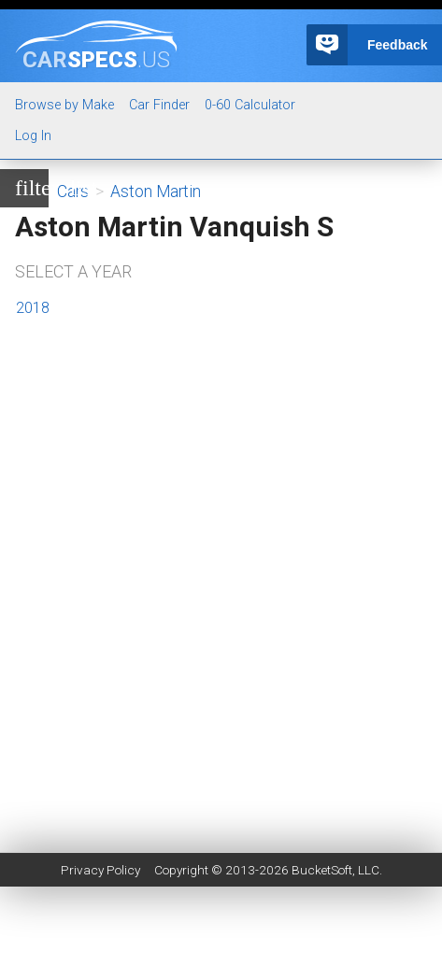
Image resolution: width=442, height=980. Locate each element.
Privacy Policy (100, 870)
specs (96, 59)
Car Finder (159, 105)
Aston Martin (156, 192)
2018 (33, 308)
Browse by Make (64, 105)
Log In (33, 136)
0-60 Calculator (250, 105)
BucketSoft (322, 870)
